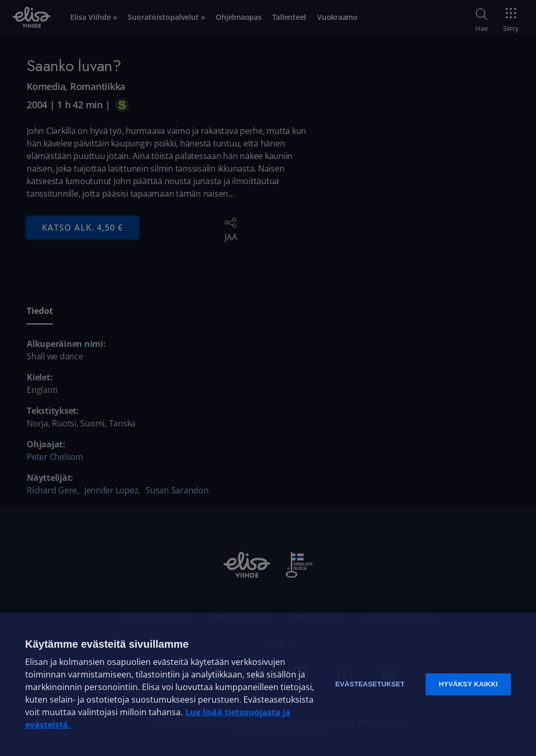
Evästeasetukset (370, 684)
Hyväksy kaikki (468, 684)
